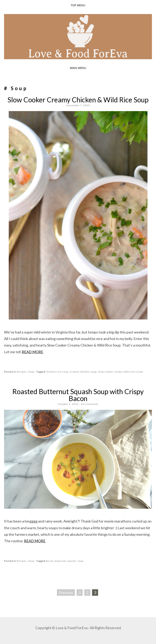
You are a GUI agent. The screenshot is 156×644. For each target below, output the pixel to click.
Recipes (22, 372)
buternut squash (65, 561)
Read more (32, 352)
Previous (66, 593)
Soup (31, 372)
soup (80, 561)
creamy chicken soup (83, 372)
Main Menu (78, 68)
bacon (50, 561)
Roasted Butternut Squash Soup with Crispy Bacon (78, 395)
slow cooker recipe (110, 372)
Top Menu (78, 5)
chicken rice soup (57, 372)
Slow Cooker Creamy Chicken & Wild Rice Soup (78, 100)
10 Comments (90, 404)
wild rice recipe (133, 372)
